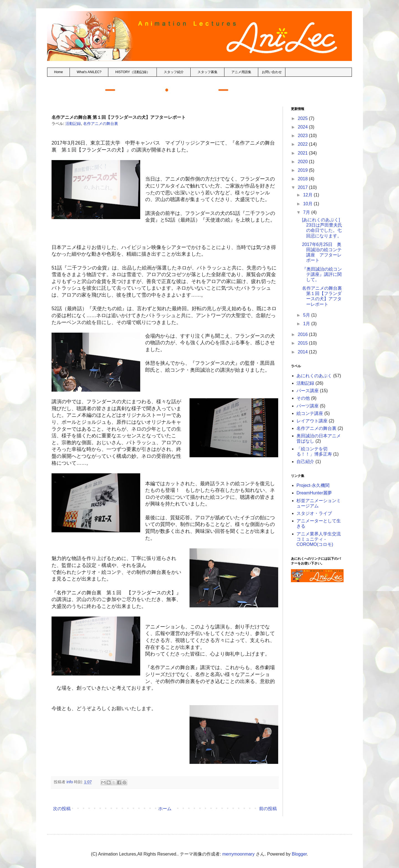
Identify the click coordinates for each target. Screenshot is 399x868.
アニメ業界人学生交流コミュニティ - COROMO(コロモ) (319, 539)
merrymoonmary (238, 854)
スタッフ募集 (208, 72)
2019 (303, 170)
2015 (303, 343)
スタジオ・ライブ (314, 513)
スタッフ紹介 (174, 72)
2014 (303, 352)
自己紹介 (305, 462)
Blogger (299, 854)
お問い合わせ (272, 72)
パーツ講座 (308, 406)
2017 (303, 187)
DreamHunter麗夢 (314, 493)
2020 (303, 162)
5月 (307, 315)
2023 (303, 136)
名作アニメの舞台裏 (101, 124)
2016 (303, 334)
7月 (307, 212)
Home (58, 72)
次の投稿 (62, 809)
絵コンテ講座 (310, 413)
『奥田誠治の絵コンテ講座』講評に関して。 (322, 274)
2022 (303, 144)
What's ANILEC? (89, 72)
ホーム (165, 809)
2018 (303, 179)
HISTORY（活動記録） (133, 72)
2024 (303, 127)
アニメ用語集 (241, 72)
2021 (303, 153)
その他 (303, 398)
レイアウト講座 (312, 421)
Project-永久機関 (313, 485)
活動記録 (73, 124)
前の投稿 (268, 809)
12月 (308, 195)
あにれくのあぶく (314, 376)
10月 (308, 204)
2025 (303, 118)
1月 (307, 324)
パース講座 (308, 391)
